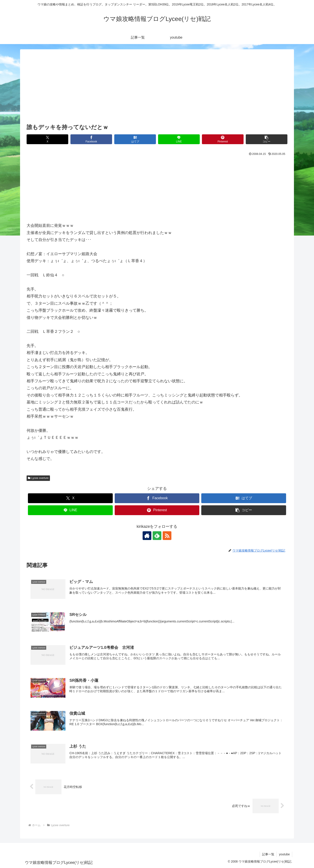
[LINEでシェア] (179, 139)
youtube (284, 854)
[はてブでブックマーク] (135, 139)
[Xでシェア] (47, 139)
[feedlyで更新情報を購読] (157, 536)
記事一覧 (268, 854)
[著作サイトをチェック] (147, 536)
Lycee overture (38, 478)
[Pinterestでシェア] (223, 139)
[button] (267, 139)
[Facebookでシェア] (91, 139)
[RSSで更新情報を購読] (167, 536)
